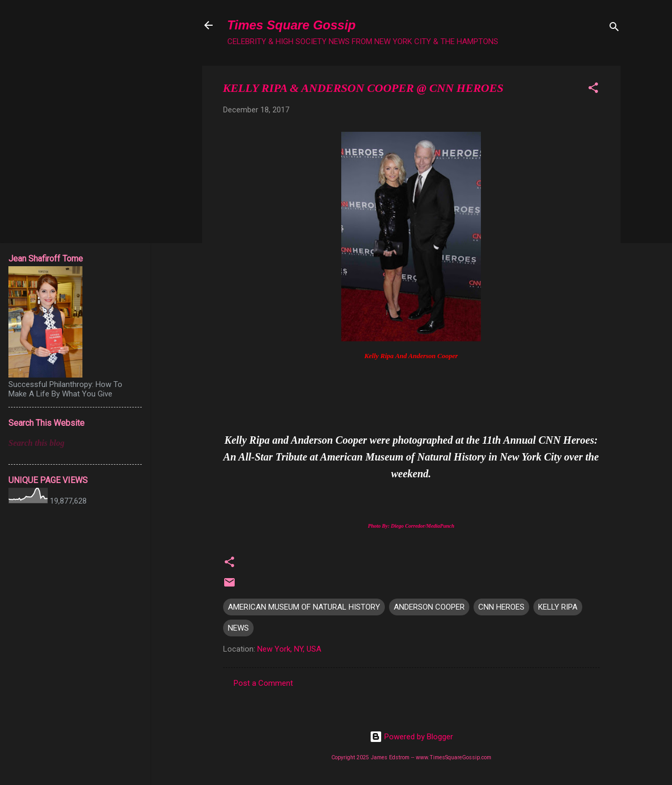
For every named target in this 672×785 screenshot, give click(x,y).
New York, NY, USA (289, 649)
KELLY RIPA (558, 607)
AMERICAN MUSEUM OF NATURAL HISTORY (304, 607)
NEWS (238, 628)
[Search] (614, 29)
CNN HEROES (501, 607)
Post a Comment (263, 683)
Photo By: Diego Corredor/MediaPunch (411, 526)
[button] (593, 90)
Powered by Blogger (411, 737)
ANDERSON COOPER (429, 607)
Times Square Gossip (292, 25)
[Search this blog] (75, 443)
